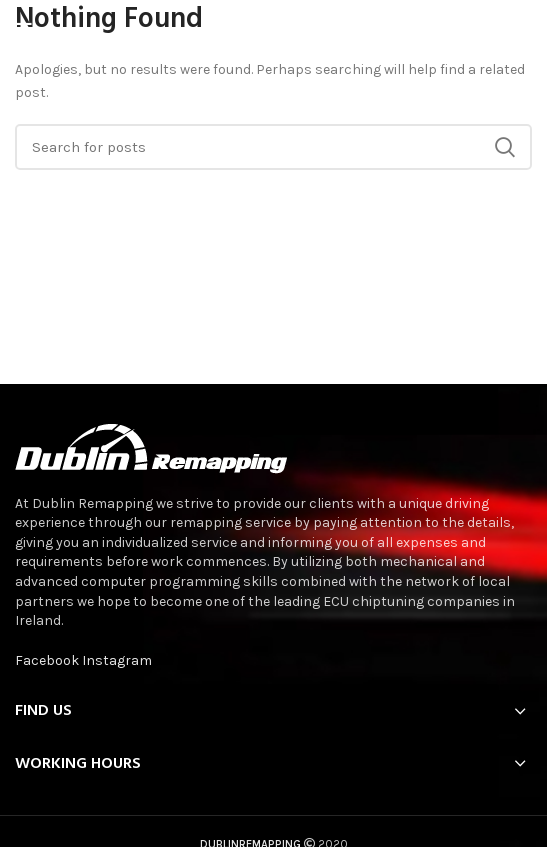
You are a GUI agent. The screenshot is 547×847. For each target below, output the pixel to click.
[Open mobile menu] (23, 30)
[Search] (273, 147)
